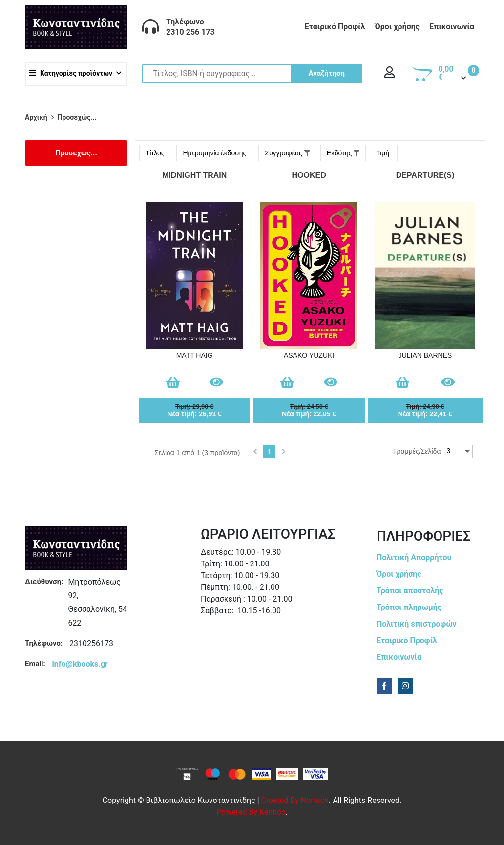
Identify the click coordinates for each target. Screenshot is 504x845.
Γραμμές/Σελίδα (417, 451)
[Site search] (252, 73)
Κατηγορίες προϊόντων (71, 73)
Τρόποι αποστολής (410, 591)
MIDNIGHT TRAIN (194, 175)
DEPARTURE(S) (425, 175)
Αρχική (36, 117)
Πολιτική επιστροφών (417, 624)
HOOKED (309, 175)
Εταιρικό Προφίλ (335, 27)
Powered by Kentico (251, 812)
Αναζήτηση (326, 73)
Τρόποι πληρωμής (409, 607)
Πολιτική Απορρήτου (414, 557)
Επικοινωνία (452, 27)
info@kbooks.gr (80, 664)
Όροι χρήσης (397, 27)
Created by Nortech (295, 800)
